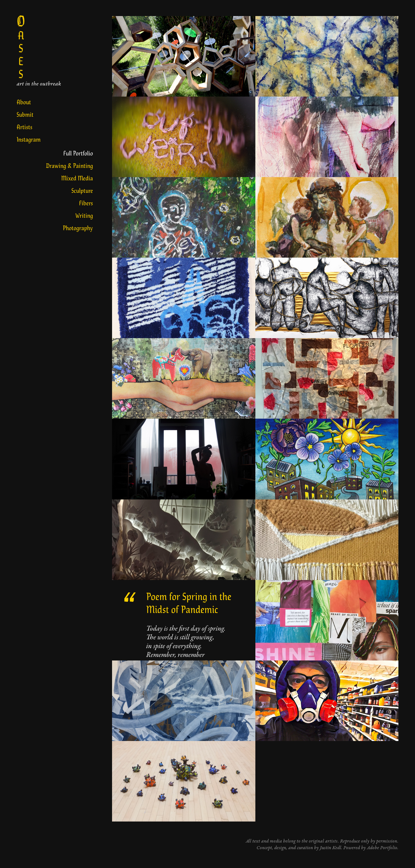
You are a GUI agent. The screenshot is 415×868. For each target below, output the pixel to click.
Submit (25, 114)
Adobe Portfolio (382, 848)
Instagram (29, 139)
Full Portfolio (78, 153)
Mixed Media (77, 178)
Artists (24, 127)
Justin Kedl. (332, 848)
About (24, 102)
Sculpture (82, 190)
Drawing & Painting (69, 165)
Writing (84, 215)
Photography (78, 228)
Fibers (86, 203)
